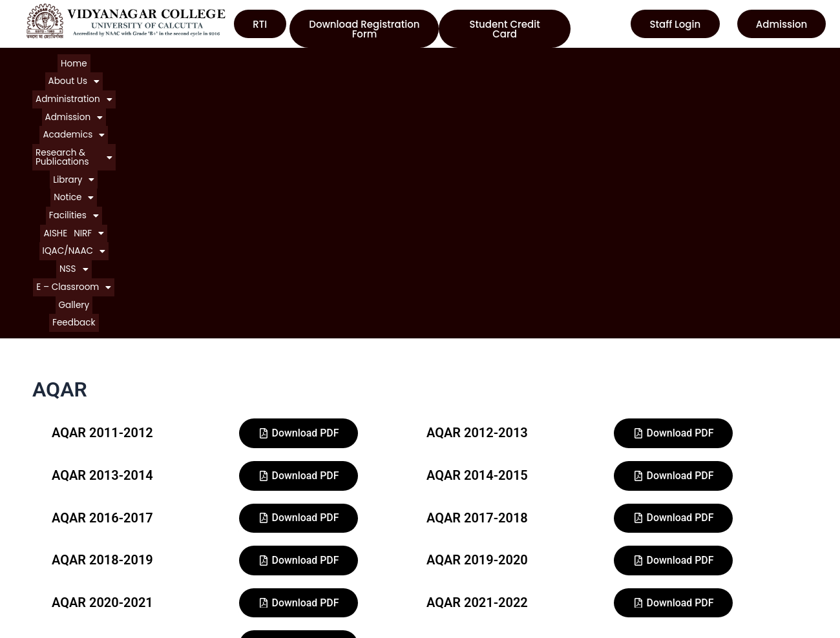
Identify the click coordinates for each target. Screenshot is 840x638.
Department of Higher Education (504, 622)
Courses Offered (60, 599)
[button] (97, 61)
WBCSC (447, 599)
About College (55, 552)
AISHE (615, 61)
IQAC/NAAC (699, 61)
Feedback (460, 73)
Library (477, 61)
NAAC (444, 576)
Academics (301, 61)
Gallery (418, 73)
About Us (97, 61)
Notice (523, 61)
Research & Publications (394, 61)
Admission (237, 61)
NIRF (648, 61)
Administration (165, 61)
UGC (440, 552)
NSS (304, 73)
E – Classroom (361, 73)
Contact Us (48, 622)
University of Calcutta (479, 529)
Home (53, 61)
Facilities (573, 61)
